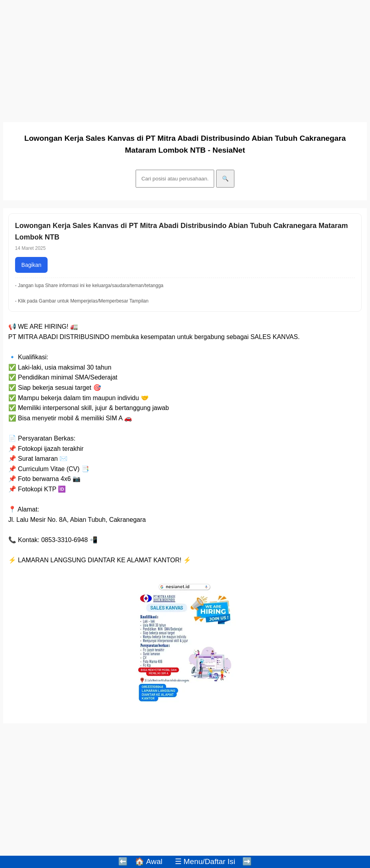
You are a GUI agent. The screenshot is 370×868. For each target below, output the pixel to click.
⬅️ (123, 861)
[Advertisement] (185, 59)
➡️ (247, 861)
